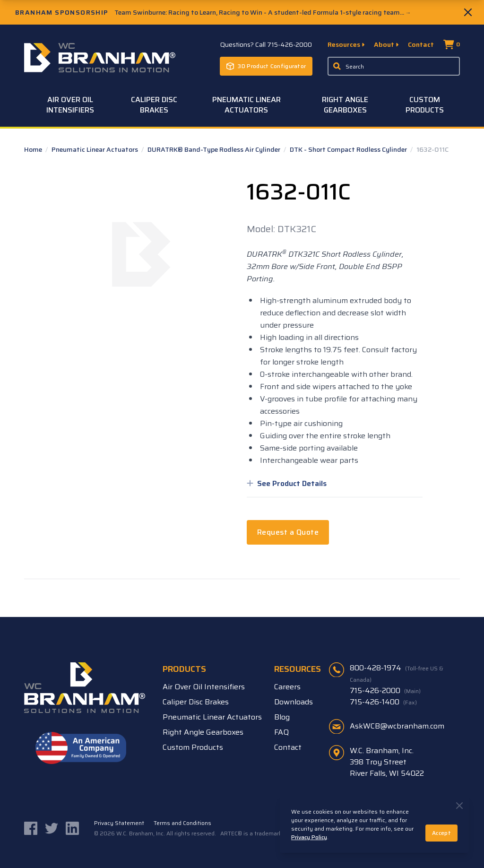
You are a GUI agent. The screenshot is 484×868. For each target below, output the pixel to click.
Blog (282, 717)
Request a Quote (288, 532)
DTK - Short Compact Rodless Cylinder (349, 149)
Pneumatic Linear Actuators (246, 105)
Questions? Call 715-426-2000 (266, 44)
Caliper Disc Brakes (154, 105)
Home (34, 149)
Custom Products (425, 105)
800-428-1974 (397, 673)
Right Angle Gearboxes (345, 105)
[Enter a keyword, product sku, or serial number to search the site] (394, 66)
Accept (441, 833)
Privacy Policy (309, 837)
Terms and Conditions (182, 823)
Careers (287, 687)
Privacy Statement (119, 823)
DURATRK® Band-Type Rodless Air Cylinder (215, 149)
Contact (421, 44)
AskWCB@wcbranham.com (397, 726)
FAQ (281, 732)
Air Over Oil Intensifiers (70, 105)
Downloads (294, 702)
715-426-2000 (385, 691)
